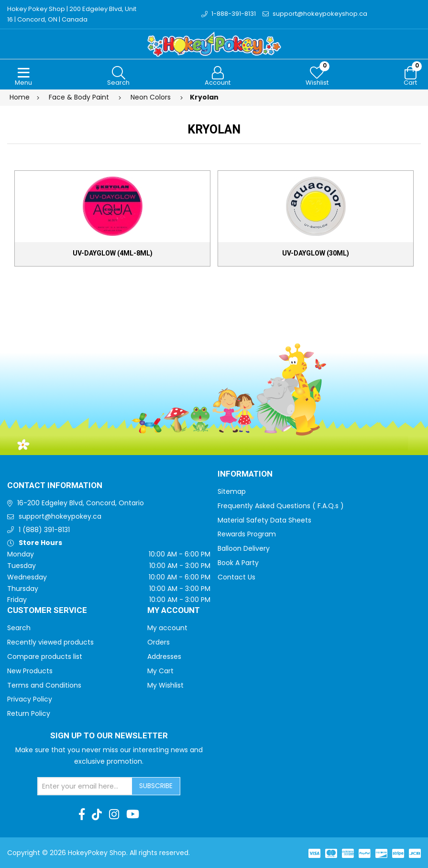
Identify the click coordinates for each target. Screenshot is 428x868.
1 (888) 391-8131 (44, 530)
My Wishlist (165, 685)
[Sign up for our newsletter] (85, 786)
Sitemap (232, 491)
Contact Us (236, 577)
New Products (30, 671)
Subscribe (156, 786)
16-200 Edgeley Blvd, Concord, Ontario (81, 503)
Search (19, 628)
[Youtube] (133, 814)
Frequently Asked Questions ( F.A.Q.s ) (281, 506)
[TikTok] (97, 814)
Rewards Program (247, 534)
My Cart (160, 671)
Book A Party (238, 563)
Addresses (164, 657)
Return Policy (29, 713)
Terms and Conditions (44, 685)
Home (20, 97)
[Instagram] (114, 814)
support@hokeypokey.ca (60, 516)
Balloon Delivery (244, 548)
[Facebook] (82, 814)
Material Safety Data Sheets (264, 520)
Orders (159, 642)
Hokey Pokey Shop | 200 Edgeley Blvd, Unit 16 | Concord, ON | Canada (72, 14)
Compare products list (45, 657)
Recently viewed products (50, 642)
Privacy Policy (30, 699)
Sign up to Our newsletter (109, 736)
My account (167, 628)
